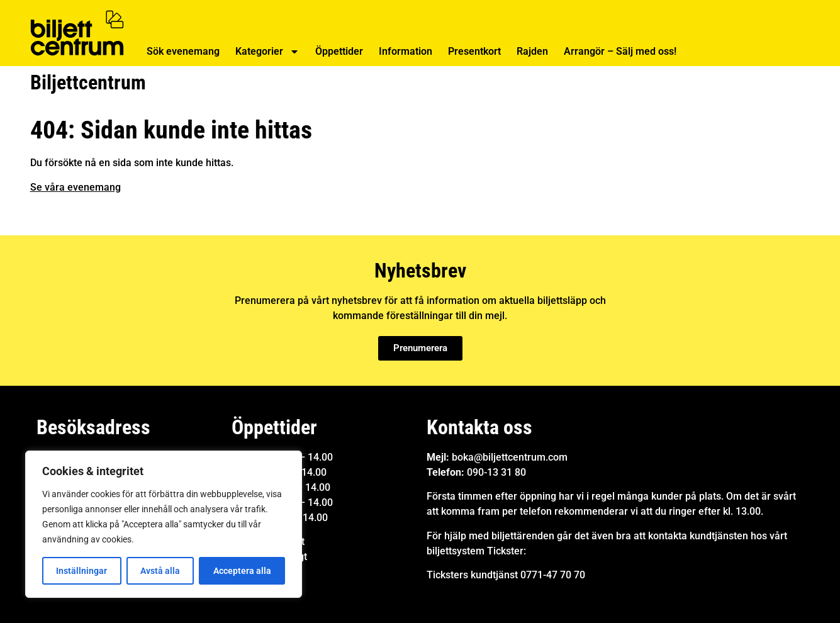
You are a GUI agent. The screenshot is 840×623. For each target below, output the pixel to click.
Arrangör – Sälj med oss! (620, 51)
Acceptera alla (242, 571)
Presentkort (474, 51)
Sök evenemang (183, 51)
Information (406, 51)
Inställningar (81, 571)
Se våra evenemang (76, 187)
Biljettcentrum (88, 82)
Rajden (532, 51)
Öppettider (339, 51)
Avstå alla (160, 571)
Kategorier (267, 52)
